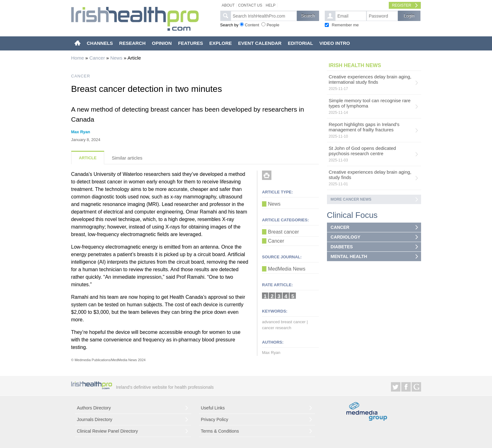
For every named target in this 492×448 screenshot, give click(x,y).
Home (78, 58)
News (116, 58)
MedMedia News (287, 269)
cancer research (277, 328)
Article (88, 158)
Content (252, 25)
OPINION (162, 43)
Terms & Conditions (220, 431)
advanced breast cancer (284, 322)
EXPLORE (221, 43)
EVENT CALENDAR (260, 43)
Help (271, 5)
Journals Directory (95, 419)
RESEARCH (132, 43)
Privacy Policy (214, 419)
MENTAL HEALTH (349, 256)
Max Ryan (81, 132)
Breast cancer (283, 232)
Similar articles (127, 158)
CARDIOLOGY (346, 237)
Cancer (97, 58)
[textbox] (264, 16)
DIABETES (342, 247)
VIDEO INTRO (335, 43)
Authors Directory (94, 408)
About (228, 5)
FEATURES (190, 43)
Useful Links (213, 408)
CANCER (81, 76)
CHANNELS (100, 43)
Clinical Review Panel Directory (107, 431)
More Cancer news (351, 199)
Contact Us (250, 5)
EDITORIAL (300, 43)
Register (401, 5)
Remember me (345, 25)
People (273, 25)
